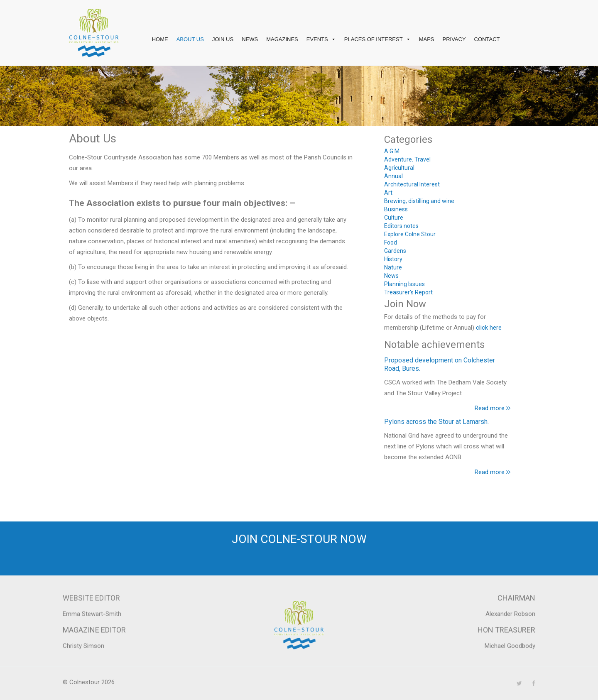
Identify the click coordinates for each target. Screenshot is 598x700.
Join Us (223, 39)
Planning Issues (404, 284)
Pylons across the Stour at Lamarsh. (436, 422)
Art (388, 193)
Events (321, 39)
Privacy (454, 39)
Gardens (395, 251)
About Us (190, 39)
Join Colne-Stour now (299, 537)
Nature (393, 267)
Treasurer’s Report (408, 292)
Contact (487, 39)
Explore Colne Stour (410, 234)
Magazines (282, 39)
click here (489, 328)
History (393, 259)
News (250, 39)
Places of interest (377, 39)
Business (396, 209)
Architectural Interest (412, 184)
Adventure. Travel (407, 159)
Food (391, 242)
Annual (393, 176)
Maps (427, 39)
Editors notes (401, 226)
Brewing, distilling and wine (419, 201)
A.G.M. (392, 151)
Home (160, 39)
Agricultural (399, 168)
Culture (394, 218)
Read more (493, 408)
